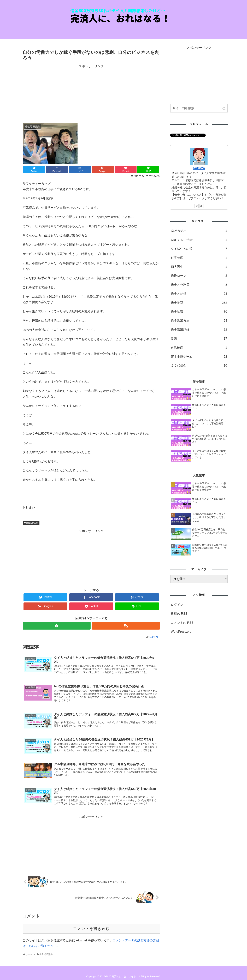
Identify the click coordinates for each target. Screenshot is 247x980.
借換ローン (199, 276)
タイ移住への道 (199, 249)
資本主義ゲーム (199, 357)
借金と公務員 (199, 285)
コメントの (182, 623)
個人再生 (199, 267)
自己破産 (199, 348)
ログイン (177, 605)
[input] (199, 108)
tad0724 (199, 168)
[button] (224, 109)
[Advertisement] (91, 93)
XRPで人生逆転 (199, 240)
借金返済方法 (199, 321)
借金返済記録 (32, 523)
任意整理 (199, 258)
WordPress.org (181, 632)
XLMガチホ (199, 231)
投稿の (179, 614)
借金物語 (199, 303)
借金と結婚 (199, 294)
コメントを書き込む (91, 929)
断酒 (199, 339)
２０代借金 (199, 366)
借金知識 (199, 312)
